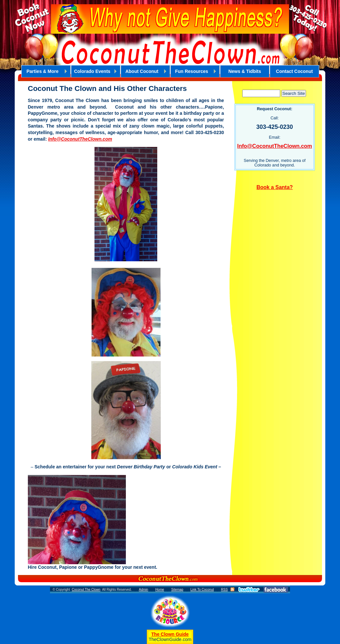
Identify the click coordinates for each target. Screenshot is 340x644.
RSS (224, 590)
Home (160, 590)
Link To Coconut (202, 590)
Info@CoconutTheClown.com (80, 139)
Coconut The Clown (86, 590)
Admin (144, 590)
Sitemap (177, 590)
